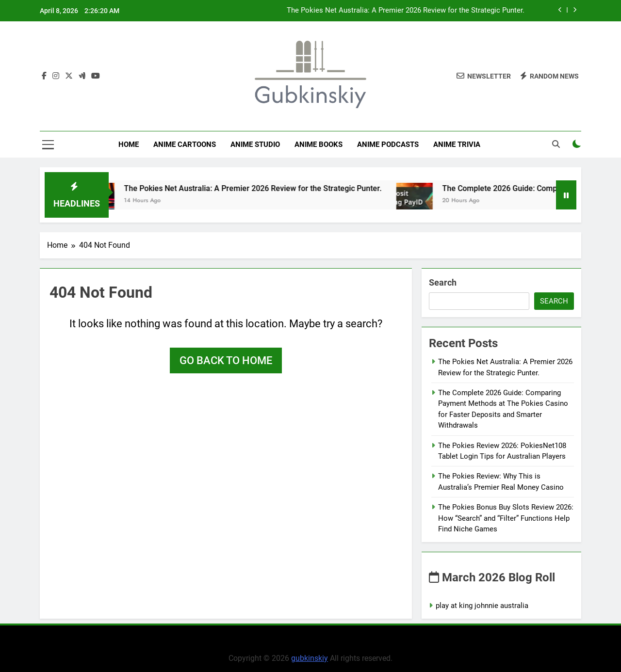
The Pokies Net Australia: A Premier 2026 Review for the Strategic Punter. (406, 11)
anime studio (255, 144)
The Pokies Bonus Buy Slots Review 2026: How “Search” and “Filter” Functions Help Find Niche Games (506, 518)
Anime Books (319, 144)
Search (443, 282)
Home (129, 144)
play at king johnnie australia (482, 606)
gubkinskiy (310, 658)
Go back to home (226, 360)
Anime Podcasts (388, 144)
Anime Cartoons (185, 144)
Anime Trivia (457, 144)
